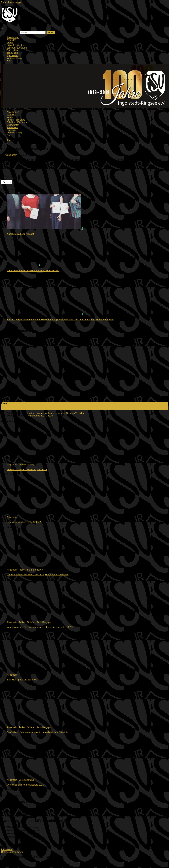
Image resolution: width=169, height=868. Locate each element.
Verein (10, 43)
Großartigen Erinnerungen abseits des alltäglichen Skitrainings (39, 732)
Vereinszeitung (14, 58)
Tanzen (11, 140)
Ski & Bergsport (35, 570)
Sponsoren (12, 55)
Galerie (31, 622)
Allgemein (12, 465)
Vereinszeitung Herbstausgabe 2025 (25, 785)
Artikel (22, 570)
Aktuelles (12, 40)
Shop (10, 61)
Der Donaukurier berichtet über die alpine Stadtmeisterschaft (38, 575)
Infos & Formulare (16, 45)
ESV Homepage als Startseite (22, 680)
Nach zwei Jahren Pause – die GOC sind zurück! (33, 271)
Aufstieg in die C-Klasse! (20, 234)
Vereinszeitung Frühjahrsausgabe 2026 (27, 470)
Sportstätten (13, 50)
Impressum (7, 849)
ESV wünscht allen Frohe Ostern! (24, 522)
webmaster (11, 155)
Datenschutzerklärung (12, 852)
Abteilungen (13, 37)
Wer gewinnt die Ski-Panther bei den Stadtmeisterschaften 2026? (40, 627)
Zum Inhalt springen (11, 2)
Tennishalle (13, 53)
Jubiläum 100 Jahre (17, 48)
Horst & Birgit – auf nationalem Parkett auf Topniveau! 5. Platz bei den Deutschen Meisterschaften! (60, 320)
